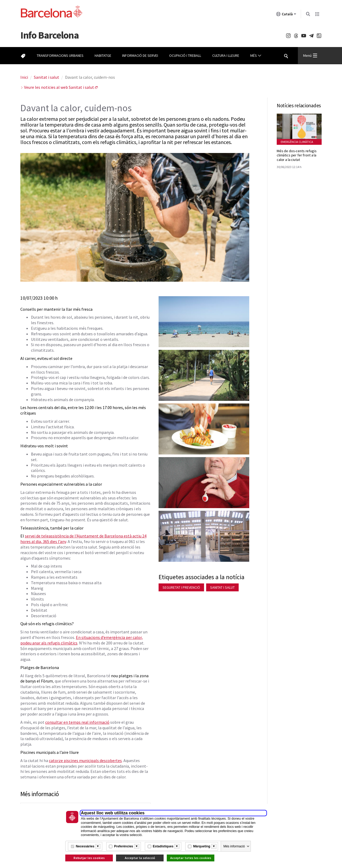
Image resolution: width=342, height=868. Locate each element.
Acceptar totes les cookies (191, 858)
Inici (24, 77)
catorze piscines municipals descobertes (85, 760)
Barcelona (49, 35)
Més (256, 56)
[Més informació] (98, 846)
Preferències (123, 846)
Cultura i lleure (226, 55)
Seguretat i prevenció (181, 587)
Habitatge (103, 55)
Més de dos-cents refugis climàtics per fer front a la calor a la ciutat (297, 155)
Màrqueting (202, 846)
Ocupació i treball (185, 55)
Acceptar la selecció (140, 858)
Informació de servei (140, 55)
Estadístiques (163, 846)
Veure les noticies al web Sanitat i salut (59, 87)
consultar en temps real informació (77, 722)
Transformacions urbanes (60, 55)
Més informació (234, 846)
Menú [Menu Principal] (310, 55)
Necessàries (85, 846)
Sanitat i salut (47, 77)
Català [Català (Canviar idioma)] (286, 15)
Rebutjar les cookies (89, 858)
